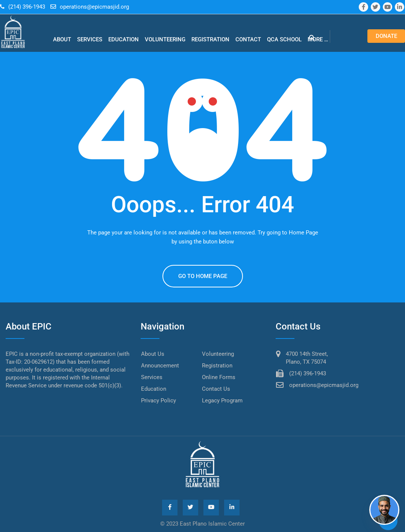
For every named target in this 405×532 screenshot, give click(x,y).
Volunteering (165, 39)
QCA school (284, 39)
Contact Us (216, 389)
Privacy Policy (159, 401)
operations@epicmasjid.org (94, 7)
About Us (153, 354)
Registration (210, 39)
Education (124, 39)
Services (90, 39)
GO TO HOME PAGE (203, 276)
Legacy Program (222, 401)
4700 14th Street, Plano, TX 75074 (307, 358)
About (62, 39)
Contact (248, 39)
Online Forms (219, 377)
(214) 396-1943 (27, 7)
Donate (386, 36)
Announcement (160, 366)
